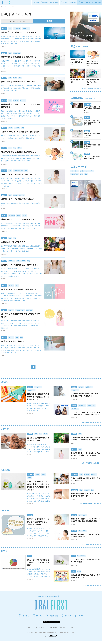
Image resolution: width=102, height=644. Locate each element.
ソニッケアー (90, 171)
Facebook (63, 630)
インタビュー (75, 171)
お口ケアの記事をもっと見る (90, 463)
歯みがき (5, 382)
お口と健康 (6, 470)
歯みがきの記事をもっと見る (90, 422)
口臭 (82, 174)
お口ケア (5, 429)
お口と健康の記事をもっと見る (90, 506)
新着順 (49, 21)
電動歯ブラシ (75, 174)
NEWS (4, 554)
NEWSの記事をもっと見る (91, 588)
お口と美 (5, 513)
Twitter (72, 630)
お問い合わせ (53, 630)
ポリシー (44, 630)
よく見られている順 (17, 21)
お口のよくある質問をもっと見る (91, 88)
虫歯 (86, 174)
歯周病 (82, 171)
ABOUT (30, 630)
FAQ (37, 630)
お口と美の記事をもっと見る (90, 547)
